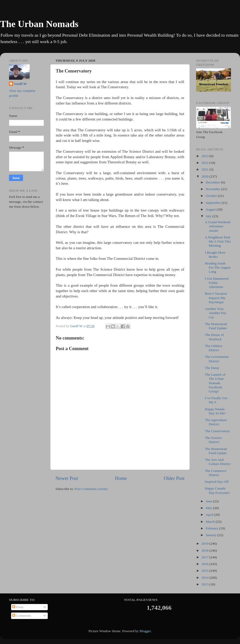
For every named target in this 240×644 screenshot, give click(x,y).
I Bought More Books (215, 255)
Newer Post (67, 478)
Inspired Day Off (217, 482)
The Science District (213, 440)
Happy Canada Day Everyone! (217, 490)
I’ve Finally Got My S (216, 400)
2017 (205, 557)
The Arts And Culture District (218, 462)
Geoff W (21, 84)
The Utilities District (214, 348)
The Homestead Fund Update (216, 326)
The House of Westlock (214, 337)
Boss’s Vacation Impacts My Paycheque (216, 298)
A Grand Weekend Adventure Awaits (218, 226)
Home (121, 478)
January (211, 535)
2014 (205, 578)
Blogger (145, 631)
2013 (205, 584)
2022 (205, 163)
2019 (205, 544)
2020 (205, 176)
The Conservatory (217, 431)
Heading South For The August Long (218, 267)
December (213, 182)
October (212, 196)
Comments (22, 615)
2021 (205, 169)
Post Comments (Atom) (91, 489)
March (211, 522)
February (212, 528)
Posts (18, 607)
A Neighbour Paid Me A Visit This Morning (218, 241)
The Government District (217, 359)
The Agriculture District (216, 422)
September (214, 203)
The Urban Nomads (39, 24)
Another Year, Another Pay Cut (216, 313)
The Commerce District (216, 473)
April (210, 515)
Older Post (174, 478)
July (209, 216)
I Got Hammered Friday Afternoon (217, 283)
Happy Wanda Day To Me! (215, 411)
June (209, 501)
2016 (205, 564)
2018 (205, 550)
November (213, 189)
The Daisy (212, 368)
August (211, 209)
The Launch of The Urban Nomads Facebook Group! (215, 383)
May (209, 508)
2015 (205, 571)
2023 (205, 156)
